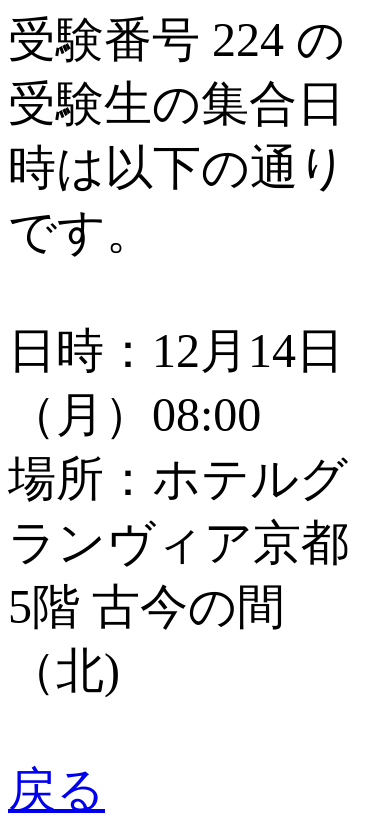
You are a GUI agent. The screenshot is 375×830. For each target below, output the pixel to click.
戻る (56, 789)
